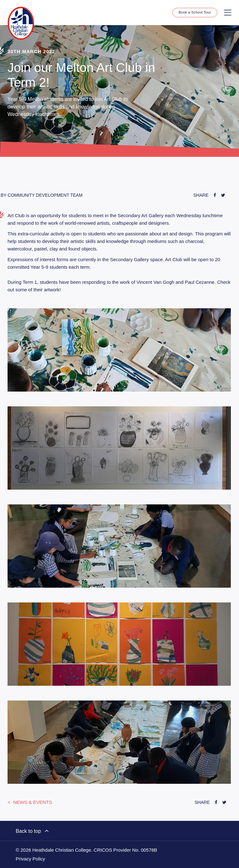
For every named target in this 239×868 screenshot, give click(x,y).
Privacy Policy (30, 859)
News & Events (32, 802)
